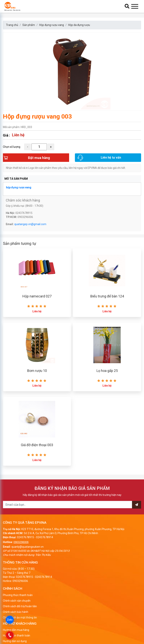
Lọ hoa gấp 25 (107, 371)
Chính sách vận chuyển (17, 602)
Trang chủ (12, 25)
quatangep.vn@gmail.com (30, 225)
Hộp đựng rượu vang (52, 25)
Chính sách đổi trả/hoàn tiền (20, 607)
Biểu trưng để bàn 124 (107, 297)
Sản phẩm (29, 25)
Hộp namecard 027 (37, 297)
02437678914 (45, 538)
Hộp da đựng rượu (79, 25)
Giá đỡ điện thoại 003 (37, 446)
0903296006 (21, 543)
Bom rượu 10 (37, 371)
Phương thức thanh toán (18, 596)
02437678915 (25, 538)
